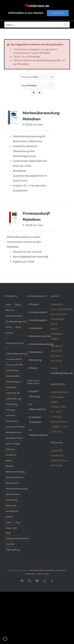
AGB (39, 574)
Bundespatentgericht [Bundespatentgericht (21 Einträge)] (16, 321)
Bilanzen (34, 304)
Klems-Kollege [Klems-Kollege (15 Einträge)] (13, 444)
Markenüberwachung (37, 344)
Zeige (29, 85)
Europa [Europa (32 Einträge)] (9, 333)
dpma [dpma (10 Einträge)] (18, 327)
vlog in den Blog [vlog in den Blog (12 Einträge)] (11, 530)
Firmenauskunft (37, 312)
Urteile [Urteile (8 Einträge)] (9, 517)
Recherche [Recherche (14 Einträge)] (11, 505)
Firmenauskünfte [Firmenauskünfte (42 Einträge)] (14, 365)
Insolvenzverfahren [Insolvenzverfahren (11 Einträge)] (15, 427)
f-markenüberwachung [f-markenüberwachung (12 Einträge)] (17, 351)
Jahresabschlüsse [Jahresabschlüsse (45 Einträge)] (14, 438)
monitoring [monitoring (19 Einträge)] (11, 500)
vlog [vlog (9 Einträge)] (17, 522)
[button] (5, 639)
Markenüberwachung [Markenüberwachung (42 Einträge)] (16, 489)
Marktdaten (36, 352)
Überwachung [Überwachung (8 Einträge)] (13, 550)
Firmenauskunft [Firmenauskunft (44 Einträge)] (14, 359)
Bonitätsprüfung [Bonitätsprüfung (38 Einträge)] (14, 316)
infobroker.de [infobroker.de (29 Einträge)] (13, 393)
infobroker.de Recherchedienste (42, 570)
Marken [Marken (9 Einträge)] (10, 466)
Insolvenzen (36, 328)
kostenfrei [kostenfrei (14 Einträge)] (11, 455)
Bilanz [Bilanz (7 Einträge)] (18, 305)
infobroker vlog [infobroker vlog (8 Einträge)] (14, 399)
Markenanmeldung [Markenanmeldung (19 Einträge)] (15, 472)
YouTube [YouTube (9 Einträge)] (10, 544)
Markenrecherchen (37, 336)
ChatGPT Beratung (34, 394)
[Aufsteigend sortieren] (52, 77)
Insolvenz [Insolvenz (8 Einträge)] (11, 415)
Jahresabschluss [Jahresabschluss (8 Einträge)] (14, 432)
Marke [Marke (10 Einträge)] (9, 460)
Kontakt (46, 574)
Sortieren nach (30, 77)
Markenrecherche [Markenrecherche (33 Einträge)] (15, 477)
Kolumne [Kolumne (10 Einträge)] (10, 449)
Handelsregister (37, 320)
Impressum (61, 570)
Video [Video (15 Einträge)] (9, 522)
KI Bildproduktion (37, 407)
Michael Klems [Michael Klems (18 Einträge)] (13, 494)
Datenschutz (30, 574)
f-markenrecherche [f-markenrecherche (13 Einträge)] (15, 341)
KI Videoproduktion (37, 432)
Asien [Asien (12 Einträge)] (9, 305)
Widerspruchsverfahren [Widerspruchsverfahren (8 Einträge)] (18, 538)
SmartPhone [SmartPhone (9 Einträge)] (12, 511)
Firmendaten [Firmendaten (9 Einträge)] (12, 370)
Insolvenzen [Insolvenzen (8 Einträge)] (12, 421)
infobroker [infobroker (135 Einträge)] (11, 387)
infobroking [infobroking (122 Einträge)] (12, 404)
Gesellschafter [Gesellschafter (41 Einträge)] (13, 376)
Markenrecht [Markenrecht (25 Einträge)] (12, 483)
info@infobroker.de (62, 373)
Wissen (33, 368)
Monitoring (35, 360)
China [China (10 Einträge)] (9, 327)
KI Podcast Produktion (35, 420)
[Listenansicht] (39, 93)
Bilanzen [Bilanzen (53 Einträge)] (10, 310)
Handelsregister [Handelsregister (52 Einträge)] (14, 382)
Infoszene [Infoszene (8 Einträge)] (11, 410)
